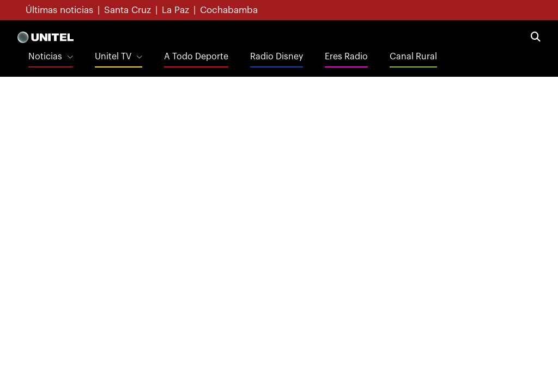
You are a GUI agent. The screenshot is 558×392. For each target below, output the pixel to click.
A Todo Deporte (196, 57)
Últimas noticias (59, 10)
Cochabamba (229, 10)
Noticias (45, 57)
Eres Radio (346, 57)
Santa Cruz (128, 10)
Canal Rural (413, 57)
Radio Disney (277, 57)
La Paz (175, 10)
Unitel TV (113, 57)
